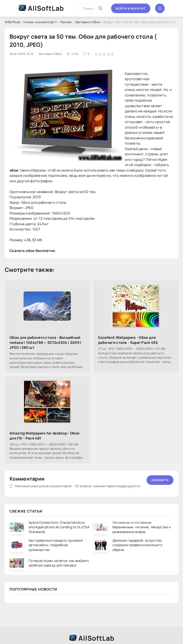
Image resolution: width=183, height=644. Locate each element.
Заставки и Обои (88, 22)
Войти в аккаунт (131, 8)
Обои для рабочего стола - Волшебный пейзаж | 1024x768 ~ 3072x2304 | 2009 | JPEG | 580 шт (45, 343)
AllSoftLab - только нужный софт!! (31, 22)
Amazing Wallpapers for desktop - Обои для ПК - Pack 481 (44, 436)
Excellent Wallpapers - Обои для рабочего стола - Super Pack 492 (128, 340)
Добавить (160, 480)
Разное (66, 22)
